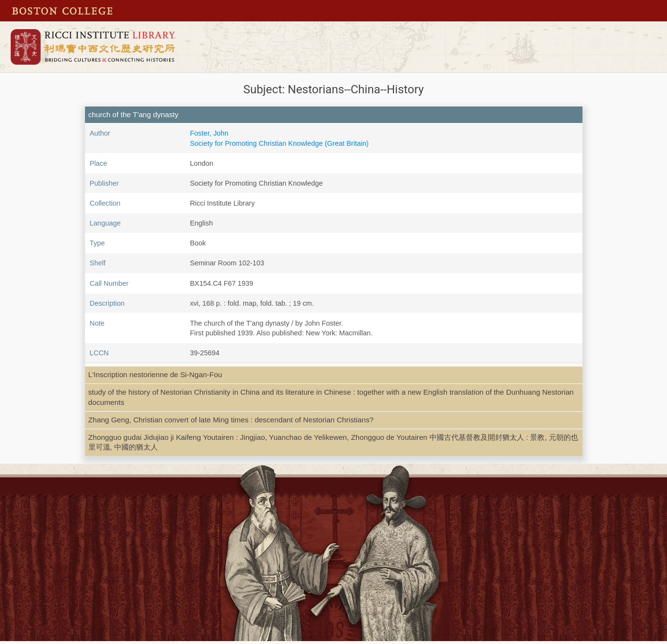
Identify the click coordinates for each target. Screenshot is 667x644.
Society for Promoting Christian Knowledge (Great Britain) (279, 143)
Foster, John (209, 133)
